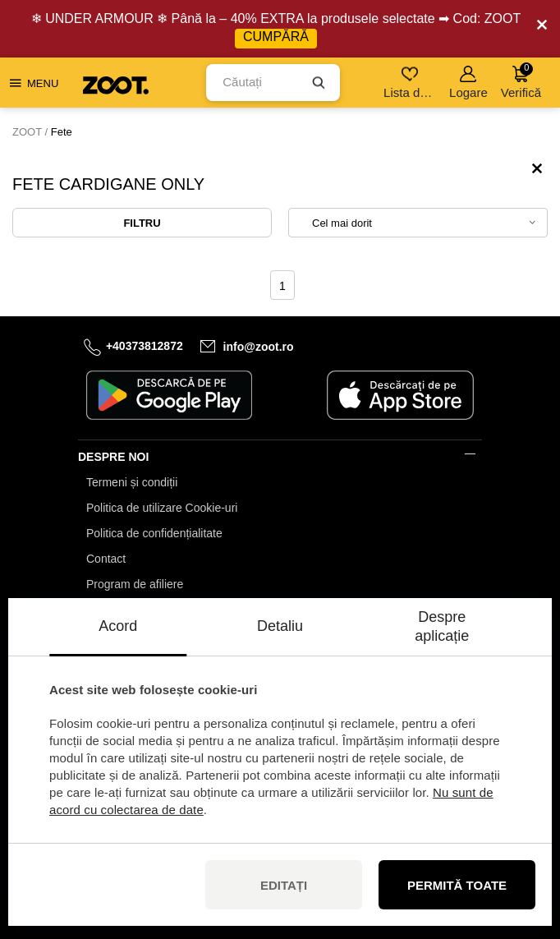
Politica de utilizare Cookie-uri (162, 508)
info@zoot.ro (259, 347)
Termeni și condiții (132, 482)
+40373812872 (145, 346)
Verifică (521, 81)
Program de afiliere (135, 584)
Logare (468, 83)
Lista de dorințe (411, 83)
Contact (106, 559)
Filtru (142, 223)
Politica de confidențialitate (154, 533)
